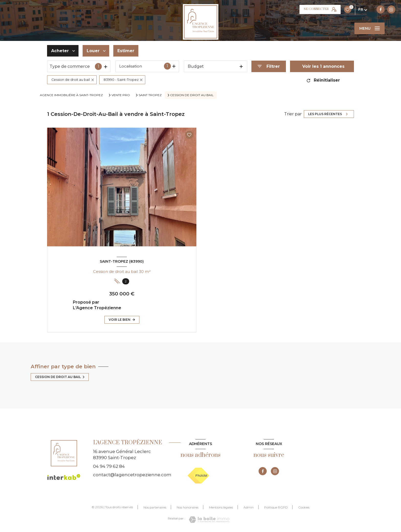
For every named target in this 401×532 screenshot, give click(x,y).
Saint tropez (150, 95)
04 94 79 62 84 (109, 466)
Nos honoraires (188, 507)
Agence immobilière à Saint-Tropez (71, 95)
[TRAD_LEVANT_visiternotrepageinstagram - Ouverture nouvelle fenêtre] (317, 9)
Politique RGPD (276, 507)
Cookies (304, 507)
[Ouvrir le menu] (370, 28)
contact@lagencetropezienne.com (132, 475)
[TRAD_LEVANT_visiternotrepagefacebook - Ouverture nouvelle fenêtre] (307, 9)
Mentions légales (221, 507)
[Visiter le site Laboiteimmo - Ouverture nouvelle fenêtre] (209, 520)
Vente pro (121, 95)
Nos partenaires (155, 507)
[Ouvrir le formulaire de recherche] (269, 66)
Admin (249, 507)
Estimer (126, 51)
